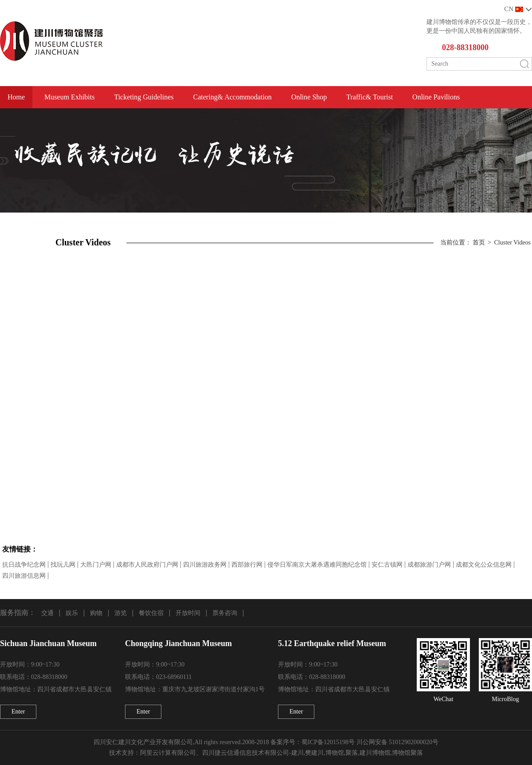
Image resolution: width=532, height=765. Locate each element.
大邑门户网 (96, 565)
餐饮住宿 (151, 613)
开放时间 (188, 613)
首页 (479, 243)
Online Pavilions (436, 97)
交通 (47, 613)
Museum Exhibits (69, 97)
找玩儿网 (63, 565)
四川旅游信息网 (24, 576)
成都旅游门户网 (429, 565)
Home (16, 97)
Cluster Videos (512, 243)
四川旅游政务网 (205, 565)
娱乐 (72, 613)
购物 (96, 613)
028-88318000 (465, 47)
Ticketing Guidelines (144, 97)
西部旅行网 (247, 565)
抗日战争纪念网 (24, 565)
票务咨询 (225, 613)
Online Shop (309, 97)
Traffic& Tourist (370, 97)
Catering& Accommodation (233, 97)
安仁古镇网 (387, 565)
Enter (18, 712)
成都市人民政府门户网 (147, 565)
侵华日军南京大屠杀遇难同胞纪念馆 (317, 565)
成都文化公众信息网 (484, 565)
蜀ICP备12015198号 (328, 742)
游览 (121, 613)
